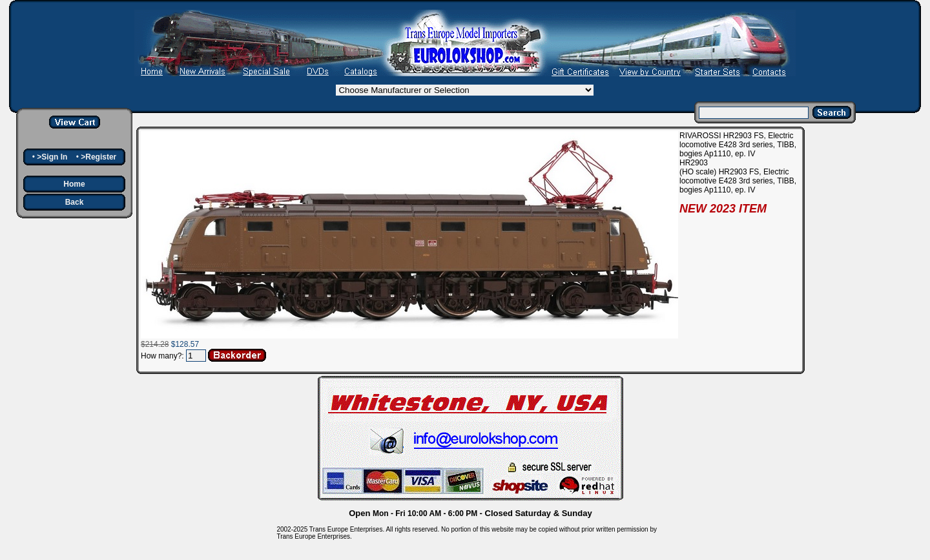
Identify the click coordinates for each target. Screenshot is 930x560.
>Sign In (52, 157)
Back (75, 202)
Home (74, 184)
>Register (98, 157)
